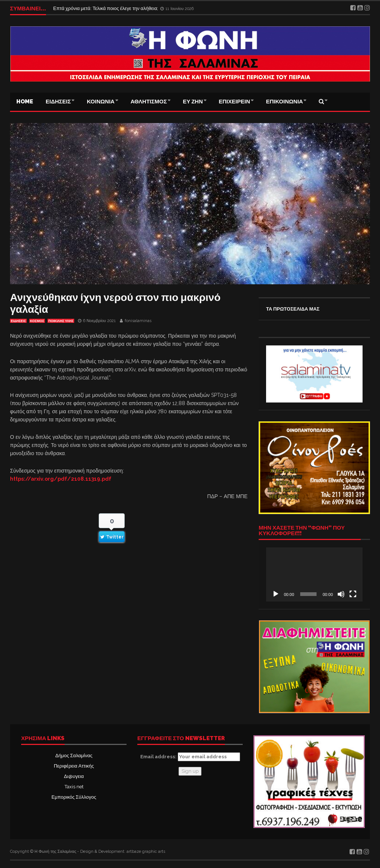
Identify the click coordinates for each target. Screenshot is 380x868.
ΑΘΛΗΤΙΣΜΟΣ (149, 102)
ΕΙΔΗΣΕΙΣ (58, 102)
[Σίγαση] (341, 594)
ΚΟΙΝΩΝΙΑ (101, 102)
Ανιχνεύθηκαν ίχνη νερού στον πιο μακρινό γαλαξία (115, 303)
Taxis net (74, 787)
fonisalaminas (138, 321)
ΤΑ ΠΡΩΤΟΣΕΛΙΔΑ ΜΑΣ (293, 309)
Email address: (190, 757)
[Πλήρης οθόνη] (353, 594)
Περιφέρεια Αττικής (74, 766)
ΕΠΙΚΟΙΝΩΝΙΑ (285, 102)
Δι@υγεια (74, 776)
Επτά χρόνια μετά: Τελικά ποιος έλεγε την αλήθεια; (106, 8)
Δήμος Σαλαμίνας (74, 756)
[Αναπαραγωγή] (276, 594)
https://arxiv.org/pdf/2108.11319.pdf (61, 479)
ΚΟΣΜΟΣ (37, 321)
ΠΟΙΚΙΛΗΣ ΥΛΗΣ (61, 321)
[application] (314, 574)
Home (25, 102)
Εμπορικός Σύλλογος (74, 797)
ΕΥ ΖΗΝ (193, 102)
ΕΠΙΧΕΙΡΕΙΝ (235, 102)
